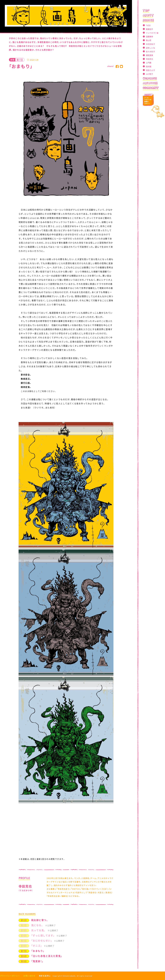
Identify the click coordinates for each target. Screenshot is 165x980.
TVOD (148, 25)
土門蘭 (149, 63)
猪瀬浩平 (150, 29)
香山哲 (149, 40)
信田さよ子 (150, 70)
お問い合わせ (29, 976)
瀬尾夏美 (150, 55)
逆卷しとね (150, 48)
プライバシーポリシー (10, 976)
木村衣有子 (150, 44)
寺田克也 (150, 59)
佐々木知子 (150, 51)
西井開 (149, 66)
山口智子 (150, 74)
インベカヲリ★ (152, 33)
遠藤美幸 (150, 36)
